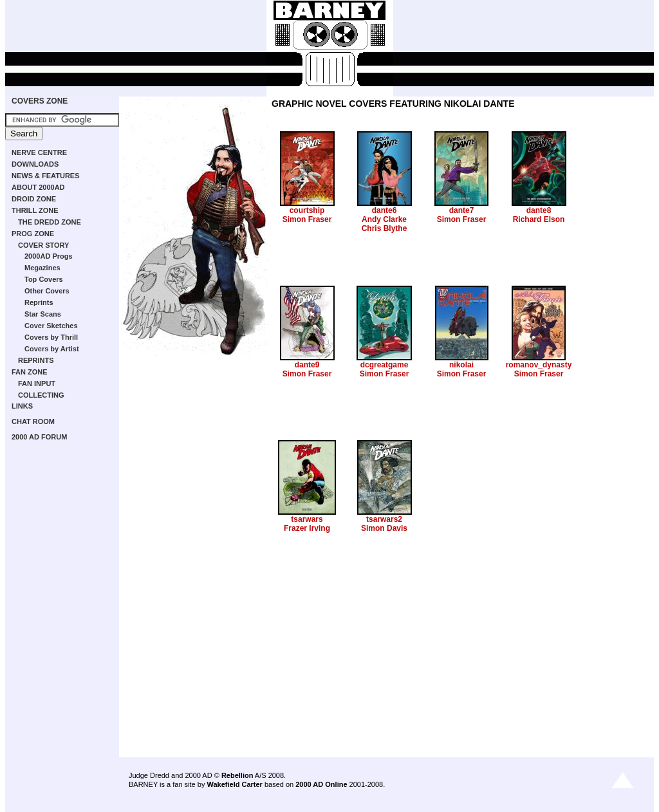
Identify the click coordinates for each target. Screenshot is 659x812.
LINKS (22, 406)
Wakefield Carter (234, 784)
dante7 (462, 210)
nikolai (461, 365)
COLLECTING (41, 395)
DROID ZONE (34, 199)
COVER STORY (43, 245)
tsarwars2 (384, 519)
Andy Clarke (384, 219)
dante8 (539, 210)
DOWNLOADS (35, 164)
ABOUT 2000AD (38, 187)
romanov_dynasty (539, 365)
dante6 (385, 210)
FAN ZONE (30, 372)
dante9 (307, 365)
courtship (307, 210)
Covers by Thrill (51, 337)
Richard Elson (539, 219)
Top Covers (44, 279)
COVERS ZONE (40, 101)
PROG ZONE (33, 234)
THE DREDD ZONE (50, 222)
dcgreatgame (385, 365)
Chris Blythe (385, 228)
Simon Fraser (307, 219)
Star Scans (43, 314)
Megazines (42, 268)
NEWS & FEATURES (46, 176)
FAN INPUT (37, 383)
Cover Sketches (51, 326)
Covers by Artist (52, 349)
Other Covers (47, 291)
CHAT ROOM (33, 421)
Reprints (39, 302)
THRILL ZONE (35, 210)
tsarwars (307, 519)
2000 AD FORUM (39, 437)
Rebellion (237, 775)
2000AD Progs (49, 256)
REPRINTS (36, 360)
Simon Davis (384, 528)
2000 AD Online (321, 784)
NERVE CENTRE (39, 152)
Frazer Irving (307, 528)
